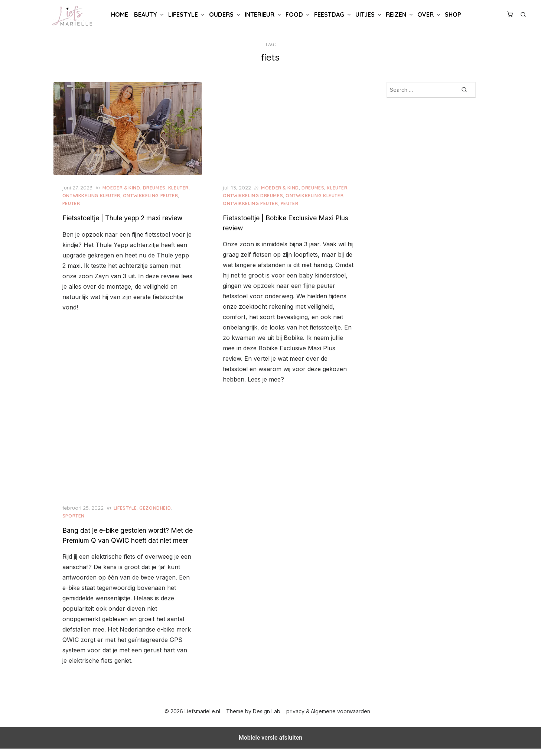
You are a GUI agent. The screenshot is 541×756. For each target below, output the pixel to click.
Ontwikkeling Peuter (153, 194)
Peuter (74, 202)
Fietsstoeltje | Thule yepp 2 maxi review (125, 217)
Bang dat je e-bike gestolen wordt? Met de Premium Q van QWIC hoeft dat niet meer (125, 538)
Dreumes (157, 187)
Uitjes (365, 14)
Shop (453, 14)
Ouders (221, 14)
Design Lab (267, 719)
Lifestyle (183, 14)
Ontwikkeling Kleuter (94, 194)
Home (120, 14)
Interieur (260, 14)
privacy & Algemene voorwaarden (329, 719)
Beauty (146, 14)
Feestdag (329, 14)
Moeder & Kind (124, 187)
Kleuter (181, 187)
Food (294, 14)
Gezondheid (158, 506)
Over (426, 14)
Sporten (76, 514)
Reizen (396, 14)
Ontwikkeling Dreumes (254, 194)
